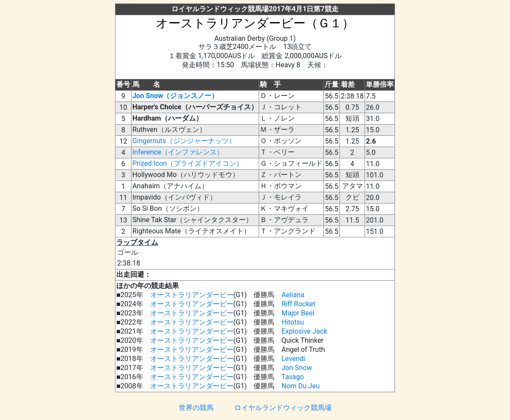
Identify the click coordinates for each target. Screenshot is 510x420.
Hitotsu (293, 322)
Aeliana (293, 295)
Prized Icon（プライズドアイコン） (188, 163)
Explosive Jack (304, 331)
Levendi (293, 359)
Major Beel (298, 313)
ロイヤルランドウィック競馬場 (283, 408)
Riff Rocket (298, 304)
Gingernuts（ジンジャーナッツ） (184, 141)
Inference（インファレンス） (178, 152)
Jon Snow (296, 368)
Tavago (293, 377)
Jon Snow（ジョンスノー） (176, 96)
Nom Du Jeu (300, 386)
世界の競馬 (196, 408)
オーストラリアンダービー (192, 295)
